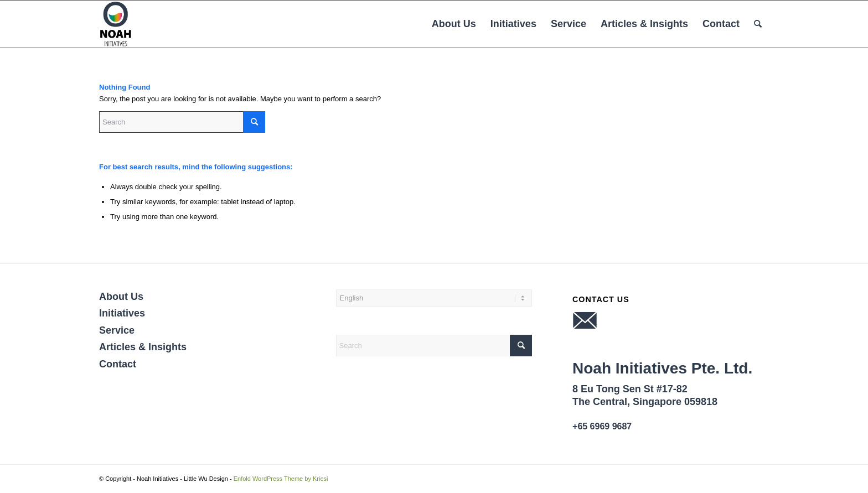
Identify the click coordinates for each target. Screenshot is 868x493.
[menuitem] (454, 24)
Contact (118, 364)
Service (117, 330)
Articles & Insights (143, 347)
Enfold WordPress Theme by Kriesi (281, 479)
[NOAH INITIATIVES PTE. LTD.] (116, 24)
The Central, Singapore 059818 (645, 402)
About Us (121, 297)
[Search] (758, 24)
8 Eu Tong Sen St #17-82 (630, 389)
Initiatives (122, 313)
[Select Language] (434, 298)
